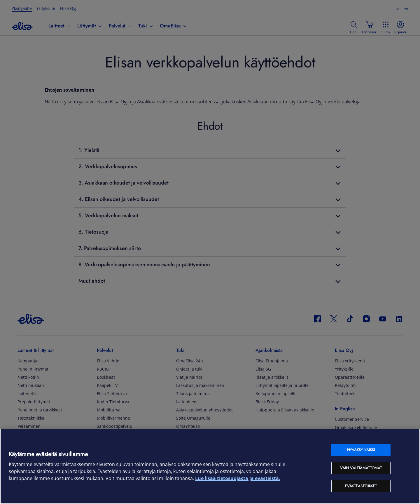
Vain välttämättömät (361, 468)
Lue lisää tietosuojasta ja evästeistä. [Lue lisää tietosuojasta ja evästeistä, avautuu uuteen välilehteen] (238, 478)
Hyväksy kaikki (361, 450)
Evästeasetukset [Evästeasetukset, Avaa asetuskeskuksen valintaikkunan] (361, 486)
